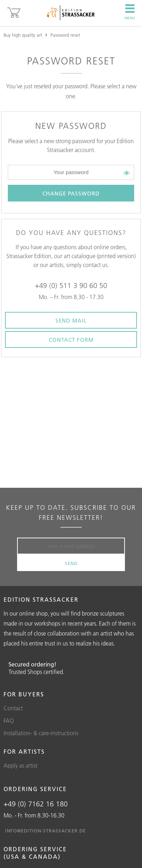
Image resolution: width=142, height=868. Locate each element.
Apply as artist (20, 765)
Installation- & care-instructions (41, 733)
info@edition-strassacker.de (45, 831)
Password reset (65, 35)
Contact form (71, 340)
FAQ (9, 721)
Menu (130, 12)
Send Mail (71, 321)
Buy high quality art (23, 35)
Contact (13, 708)
